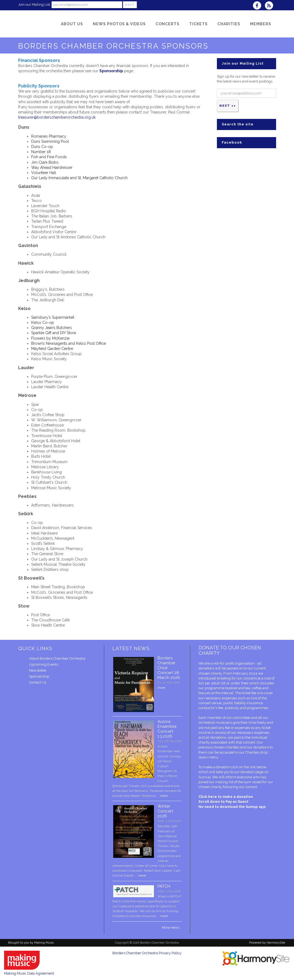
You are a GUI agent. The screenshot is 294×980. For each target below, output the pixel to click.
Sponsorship (39, 676)
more (161, 688)
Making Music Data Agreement (29, 973)
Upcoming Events (44, 664)
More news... (172, 927)
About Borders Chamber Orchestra (57, 658)
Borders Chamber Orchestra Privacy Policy (147, 953)
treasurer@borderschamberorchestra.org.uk (57, 117)
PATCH (164, 886)
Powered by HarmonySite (267, 943)
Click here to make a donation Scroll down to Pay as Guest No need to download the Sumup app (232, 802)
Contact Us (38, 682)
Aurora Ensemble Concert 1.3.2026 (167, 729)
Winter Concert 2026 (165, 811)
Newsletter (38, 670)
